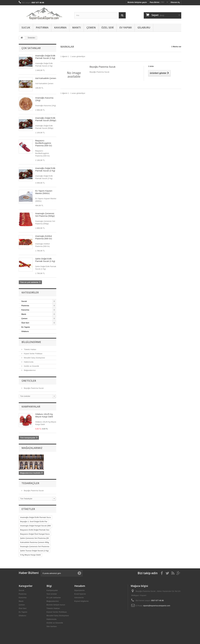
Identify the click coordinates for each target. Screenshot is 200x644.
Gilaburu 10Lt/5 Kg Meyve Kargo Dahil (44, 415)
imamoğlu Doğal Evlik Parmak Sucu (35, 517)
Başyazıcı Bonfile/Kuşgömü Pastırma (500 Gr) (44, 143)
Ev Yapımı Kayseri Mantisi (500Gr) (44, 192)
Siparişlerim (79, 590)
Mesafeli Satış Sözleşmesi (34, 358)
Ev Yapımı (126, 27)
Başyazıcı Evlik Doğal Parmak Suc (35, 530)
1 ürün (151, 66)
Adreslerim (79, 598)
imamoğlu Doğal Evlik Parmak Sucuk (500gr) (46, 119)
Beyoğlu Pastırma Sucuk (33, 388)
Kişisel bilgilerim (81, 601)
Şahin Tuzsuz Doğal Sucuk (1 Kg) (34, 551)
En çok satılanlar (54, 598)
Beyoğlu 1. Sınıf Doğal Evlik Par (34, 522)
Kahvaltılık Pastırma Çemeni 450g (35, 542)
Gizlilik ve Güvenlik (31, 366)
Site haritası (52, 626)
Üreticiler (29, 381)
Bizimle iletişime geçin (137, 2)
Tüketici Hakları (30, 349)
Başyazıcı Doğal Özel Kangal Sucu (35, 534)
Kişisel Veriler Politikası (33, 354)
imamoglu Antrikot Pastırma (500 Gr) (44, 237)
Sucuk (26, 27)
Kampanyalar (31, 407)
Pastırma (42, 27)
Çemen (91, 27)
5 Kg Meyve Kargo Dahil (30, 555)
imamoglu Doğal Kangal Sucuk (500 (35, 526)
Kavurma (60, 27)
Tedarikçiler (30, 483)
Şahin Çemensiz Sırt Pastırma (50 (34, 538)
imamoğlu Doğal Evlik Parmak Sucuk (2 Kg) (45, 169)
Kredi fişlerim (80, 594)
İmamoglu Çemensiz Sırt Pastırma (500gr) (45, 215)
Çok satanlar (31, 48)
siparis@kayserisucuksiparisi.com (157, 606)
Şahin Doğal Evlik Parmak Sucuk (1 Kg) (45, 260)
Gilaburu (144, 27)
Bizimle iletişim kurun (56, 605)
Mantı (77, 27)
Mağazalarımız (30, 370)
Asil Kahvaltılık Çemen (46, 78)
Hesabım (80, 586)
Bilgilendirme (31, 342)
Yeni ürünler (52, 594)
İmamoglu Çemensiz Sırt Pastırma (35, 546)
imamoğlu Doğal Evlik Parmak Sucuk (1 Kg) (45, 57)
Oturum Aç (175, 2)
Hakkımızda (28, 362)
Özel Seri (108, 27)
